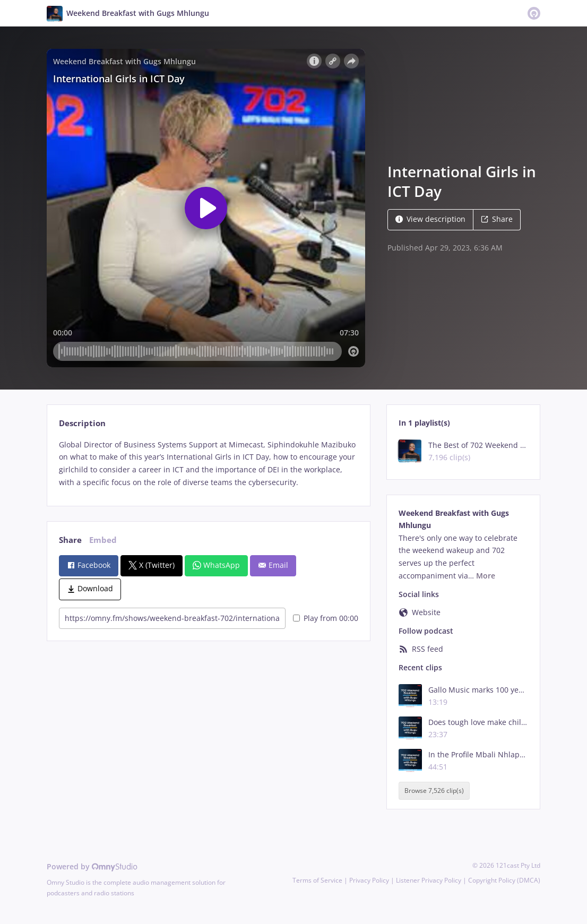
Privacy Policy (369, 880)
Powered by (92, 866)
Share (497, 219)
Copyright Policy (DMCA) (504, 880)
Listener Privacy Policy (429, 880)
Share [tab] (70, 540)
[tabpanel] (208, 464)
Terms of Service (317, 880)
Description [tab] (82, 423)
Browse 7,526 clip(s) (434, 791)
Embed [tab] (103, 540)
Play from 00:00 (326, 618)
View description (430, 219)
